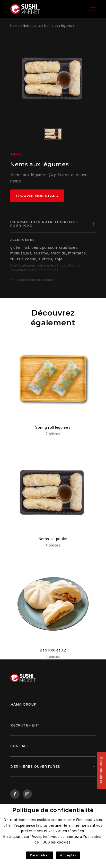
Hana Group (23, 704)
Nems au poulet (53, 539)
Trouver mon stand (37, 196)
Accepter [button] (68, 855)
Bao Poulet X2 (53, 650)
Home (15, 26)
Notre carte (32, 26)
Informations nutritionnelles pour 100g (44, 224)
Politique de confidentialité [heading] (53, 810)
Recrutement (25, 725)
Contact (20, 746)
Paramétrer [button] (39, 855)
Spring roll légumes (53, 427)
